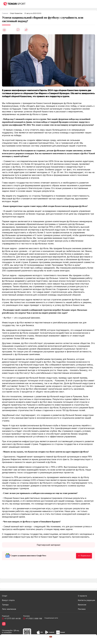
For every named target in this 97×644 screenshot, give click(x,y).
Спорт (5, 596)
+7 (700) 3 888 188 (33, 618)
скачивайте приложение (7, 633)
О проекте (82, 596)
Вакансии (82, 605)
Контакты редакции (86, 600)
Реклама (82, 609)
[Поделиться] (26, 30)
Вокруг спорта (8, 600)
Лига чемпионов (9, 609)
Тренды (5, 605)
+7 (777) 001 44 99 (12, 618)
